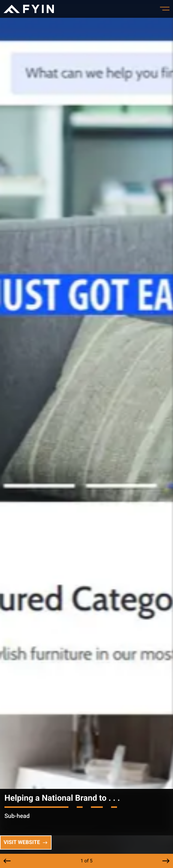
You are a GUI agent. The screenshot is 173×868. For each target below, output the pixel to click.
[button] (7, 861)
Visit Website (26, 842)
